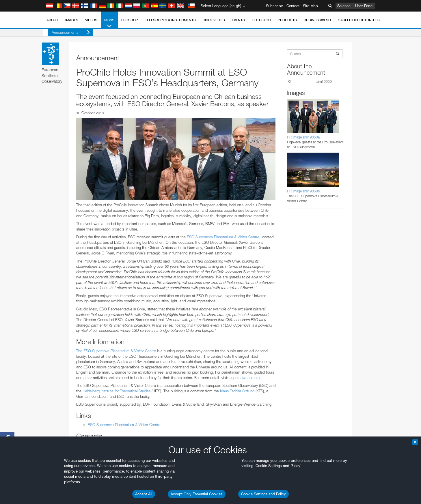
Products (287, 20)
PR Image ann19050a (303, 137)
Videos (91, 20)
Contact (293, 6)
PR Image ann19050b (303, 191)
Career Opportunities (359, 20)
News (109, 23)
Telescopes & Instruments (170, 20)
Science (344, 6)
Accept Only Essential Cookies (197, 494)
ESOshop (130, 20)
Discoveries (214, 20)
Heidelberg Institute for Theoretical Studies (117, 391)
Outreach (261, 20)
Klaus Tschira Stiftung (237, 391)
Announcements (66, 32)
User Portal (364, 6)
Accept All (144, 494)
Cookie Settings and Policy (263, 494)
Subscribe (274, 6)
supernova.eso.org (245, 378)
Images (72, 20)
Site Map (310, 6)
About (52, 20)
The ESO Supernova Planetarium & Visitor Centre (116, 351)
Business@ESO (317, 20)
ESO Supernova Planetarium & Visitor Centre (223, 237)
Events (238, 20)
